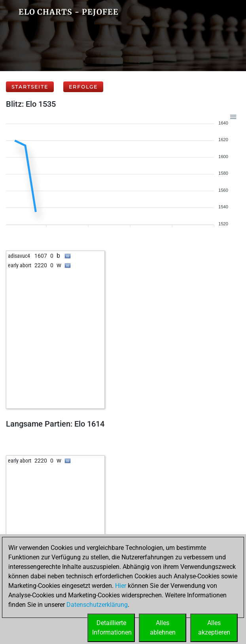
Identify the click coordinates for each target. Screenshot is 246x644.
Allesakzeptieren (214, 628)
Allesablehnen (163, 628)
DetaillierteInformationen (112, 628)
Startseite (30, 87)
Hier (121, 586)
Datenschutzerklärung (97, 605)
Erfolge (83, 87)
